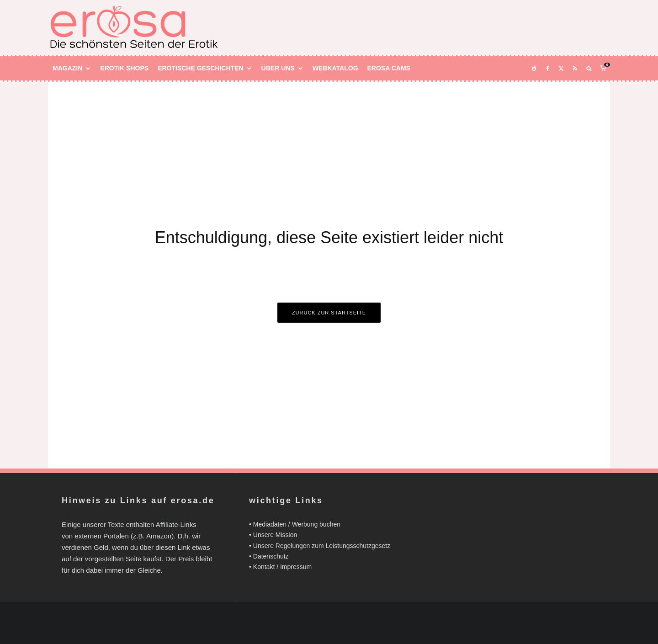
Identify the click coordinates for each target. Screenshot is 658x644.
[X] (561, 68)
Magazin (67, 68)
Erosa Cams (389, 68)
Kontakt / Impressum (282, 567)
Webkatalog (335, 68)
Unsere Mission (275, 535)
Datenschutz (271, 556)
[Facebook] (548, 68)
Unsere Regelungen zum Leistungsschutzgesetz (322, 546)
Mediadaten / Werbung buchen (297, 524)
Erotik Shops (124, 68)
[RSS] (575, 68)
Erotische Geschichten (200, 68)
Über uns (278, 68)
